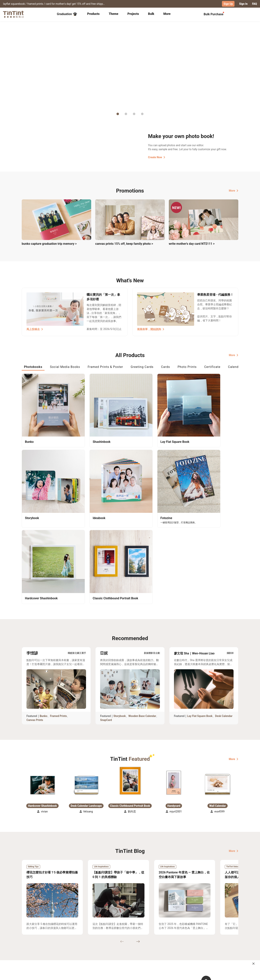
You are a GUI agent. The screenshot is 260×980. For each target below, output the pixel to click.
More (234, 191)
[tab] (93, 14)
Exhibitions (29, 945)
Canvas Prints (35, 619)
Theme (113, 14)
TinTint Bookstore (163, 940)
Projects (133, 14)
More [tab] (167, 14)
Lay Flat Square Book (200, 615)
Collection (28, 940)
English (231, 974)
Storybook (120, 615)
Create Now (157, 157)
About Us (130, 940)
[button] (42, 684)
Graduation (67, 14)
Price (54, 945)
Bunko (44, 615)
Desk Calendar (224, 615)
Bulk (151, 14)
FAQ (255, 4)
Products (93, 14)
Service (96, 945)
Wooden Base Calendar (142, 615)
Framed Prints (59, 615)
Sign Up (228, 4)
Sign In (243, 4)
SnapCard (106, 619)
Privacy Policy (100, 951)
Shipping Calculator (63, 940)
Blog (127, 945)
